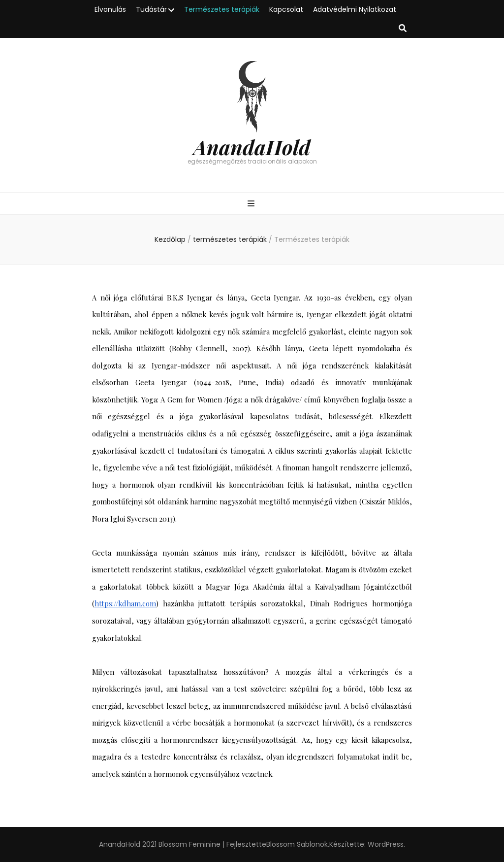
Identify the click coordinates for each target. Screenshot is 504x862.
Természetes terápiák (222, 9)
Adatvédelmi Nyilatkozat (355, 9)
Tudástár (151, 9)
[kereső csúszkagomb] (403, 29)
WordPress (386, 844)
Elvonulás (110, 9)
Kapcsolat (286, 9)
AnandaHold (252, 147)
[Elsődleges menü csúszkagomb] (252, 204)
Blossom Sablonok (297, 844)
